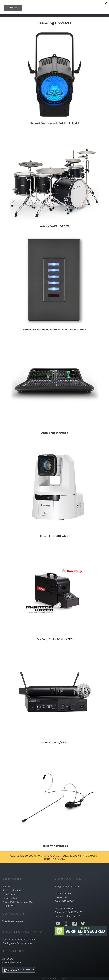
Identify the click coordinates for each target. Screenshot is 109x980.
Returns (7, 886)
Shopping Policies (12, 890)
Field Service (9, 906)
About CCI (8, 959)
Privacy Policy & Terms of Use (18, 902)
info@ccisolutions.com (67, 886)
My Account (9, 894)
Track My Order (10, 898)
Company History (12, 963)
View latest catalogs (13, 921)
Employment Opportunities (17, 943)
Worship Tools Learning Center (19, 939)
